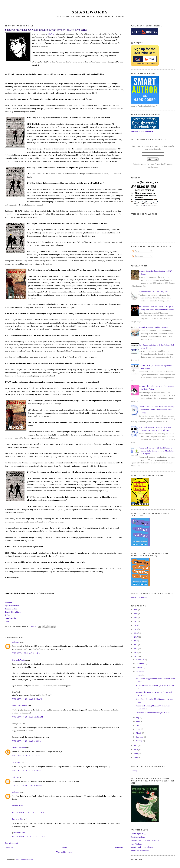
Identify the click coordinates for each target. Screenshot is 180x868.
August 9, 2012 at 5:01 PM (26, 653)
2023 (136, 614)
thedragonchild (18, 819)
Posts (136, 251)
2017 (136, 637)
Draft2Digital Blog (138, 834)
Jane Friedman (136, 844)
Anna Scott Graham (19, 706)
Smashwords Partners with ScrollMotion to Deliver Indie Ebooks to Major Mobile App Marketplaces (156, 451)
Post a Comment (12, 843)
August (139, 675)
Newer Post (10, 847)
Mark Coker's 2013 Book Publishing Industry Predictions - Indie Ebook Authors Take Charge (156, 410)
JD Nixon (51, 34)
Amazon (9, 603)
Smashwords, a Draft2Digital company (103, 16)
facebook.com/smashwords (142, 131)
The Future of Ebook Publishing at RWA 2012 (154, 713)
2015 (136, 645)
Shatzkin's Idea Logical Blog (142, 847)
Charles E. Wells (18, 660)
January (139, 741)
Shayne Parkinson (19, 748)
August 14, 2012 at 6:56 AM (27, 785)
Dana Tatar (16, 762)
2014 (136, 649)
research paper (17, 805)
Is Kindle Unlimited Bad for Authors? (153, 327)
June (138, 721)
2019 (136, 629)
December (140, 660)
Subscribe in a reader (139, 597)
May (138, 725)
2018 (136, 633)
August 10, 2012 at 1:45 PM (27, 756)
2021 (136, 621)
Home (65, 847)
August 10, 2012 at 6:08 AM (27, 699)
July (138, 717)
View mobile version (64, 852)
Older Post (119, 847)
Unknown (16, 642)
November (140, 663)
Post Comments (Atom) (25, 860)
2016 (136, 641)
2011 (136, 746)
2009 (136, 753)
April (138, 729)
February (140, 737)
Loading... (135, 770)
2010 (136, 750)
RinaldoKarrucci (20, 833)
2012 (136, 656)
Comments (138, 256)
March (139, 733)
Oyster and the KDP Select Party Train (153, 292)
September (140, 671)
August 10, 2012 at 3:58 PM (27, 770)
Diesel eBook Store (13, 612)
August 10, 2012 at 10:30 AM (27, 717)
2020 (136, 625)
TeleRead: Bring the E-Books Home (145, 840)
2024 (136, 610)
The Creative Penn (138, 837)
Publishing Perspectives (140, 851)
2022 (136, 617)
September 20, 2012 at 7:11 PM (29, 836)
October (139, 667)
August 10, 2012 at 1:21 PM (27, 741)
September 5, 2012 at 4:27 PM (28, 812)
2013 (136, 652)
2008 (136, 757)
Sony (7, 621)
